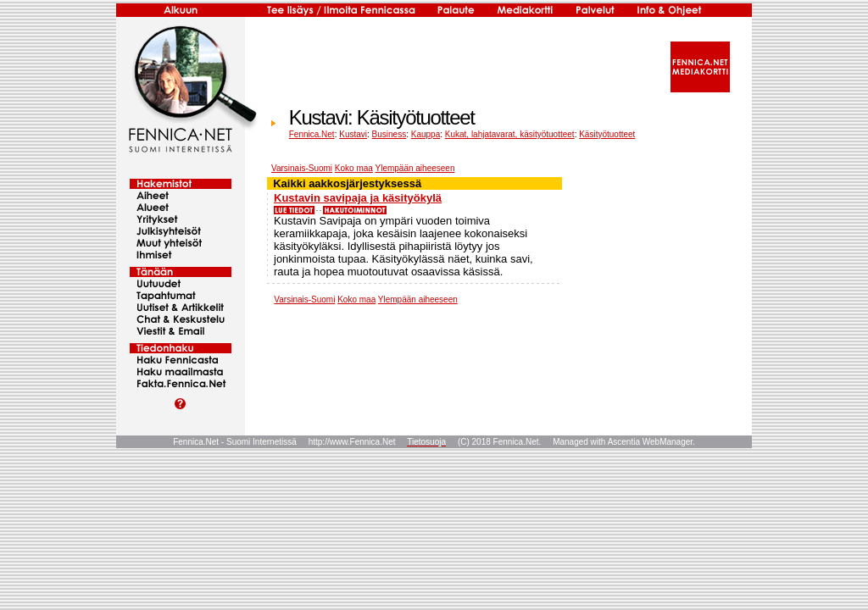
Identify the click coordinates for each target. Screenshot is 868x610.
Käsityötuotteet (607, 134)
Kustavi (353, 134)
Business (389, 134)
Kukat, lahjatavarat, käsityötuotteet (510, 134)
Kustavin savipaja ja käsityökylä (358, 198)
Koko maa (354, 168)
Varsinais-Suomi (302, 168)
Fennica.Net (312, 134)
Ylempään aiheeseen (415, 168)
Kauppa (426, 134)
